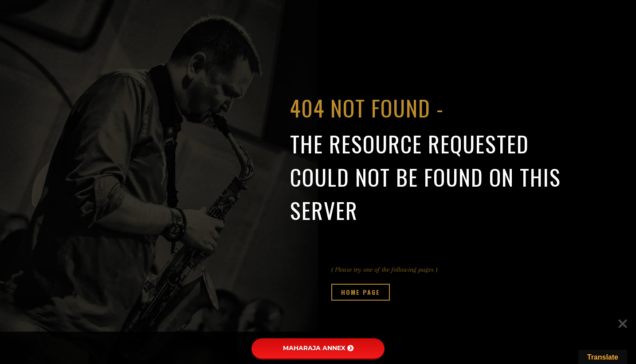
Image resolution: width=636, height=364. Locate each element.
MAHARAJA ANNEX (318, 348)
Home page (361, 292)
